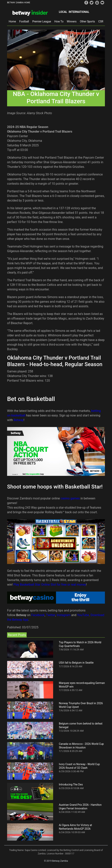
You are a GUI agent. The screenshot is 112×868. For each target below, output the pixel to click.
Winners (72, 21)
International (79, 12)
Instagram (63, 615)
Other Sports (87, 21)
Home (12, 21)
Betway (19, 420)
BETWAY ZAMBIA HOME (19, 3)
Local (63, 12)
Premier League (42, 21)
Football (24, 21)
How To (59, 21)
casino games (70, 498)
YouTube (83, 615)
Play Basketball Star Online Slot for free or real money (50, 585)
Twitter (51, 615)
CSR (101, 21)
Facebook (38, 615)
